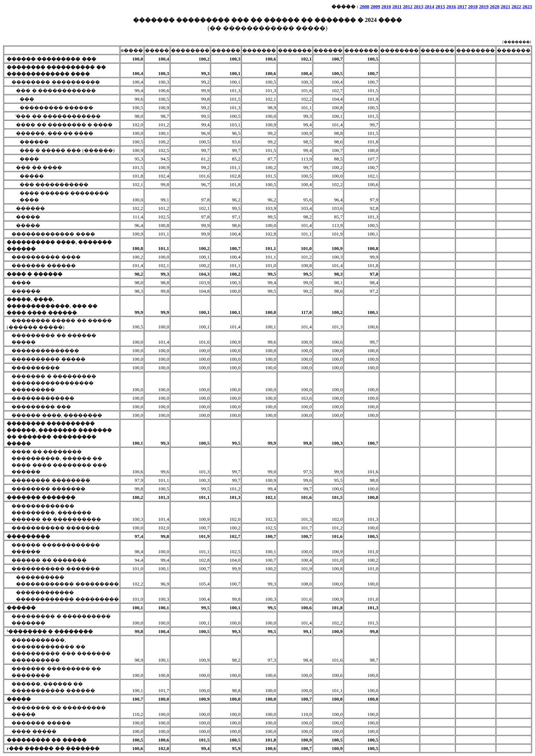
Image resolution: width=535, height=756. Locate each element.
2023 (527, 7)
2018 (473, 7)
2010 (386, 7)
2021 (506, 7)
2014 (429, 7)
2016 (451, 7)
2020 (495, 7)
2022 (516, 7)
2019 (484, 7)
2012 (408, 7)
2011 (397, 7)
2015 (440, 7)
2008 (364, 7)
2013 (419, 7)
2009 (375, 7)
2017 (462, 7)
